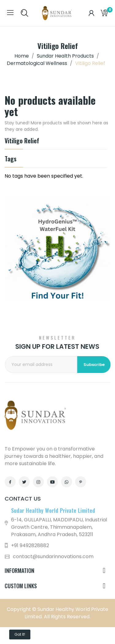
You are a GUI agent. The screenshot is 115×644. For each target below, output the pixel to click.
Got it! (20, 634)
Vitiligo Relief (22, 141)
